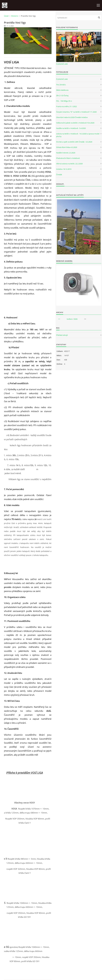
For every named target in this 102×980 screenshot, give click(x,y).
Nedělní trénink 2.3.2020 (66, 153)
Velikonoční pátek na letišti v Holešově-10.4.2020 (75, 123)
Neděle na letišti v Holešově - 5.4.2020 (71, 128)
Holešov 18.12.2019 (64, 169)
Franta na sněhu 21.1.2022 (66, 106)
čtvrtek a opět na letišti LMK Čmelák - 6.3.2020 (74, 142)
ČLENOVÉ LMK (62, 64)
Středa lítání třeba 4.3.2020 (67, 147)
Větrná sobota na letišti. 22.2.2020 (69, 164)
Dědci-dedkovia (62, 90)
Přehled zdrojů (62, 335)
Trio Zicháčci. (61, 85)
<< (59, 319)
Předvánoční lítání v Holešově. (68, 158)
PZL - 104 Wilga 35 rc (64, 101)
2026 (76, 319)
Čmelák (59, 175)
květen (70, 319)
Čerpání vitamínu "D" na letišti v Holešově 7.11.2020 (76, 112)
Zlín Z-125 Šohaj (62, 96)
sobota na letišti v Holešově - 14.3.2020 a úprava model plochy (78, 135)
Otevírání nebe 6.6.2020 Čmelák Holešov (72, 117)
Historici (15, 16)
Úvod (6, 16)
